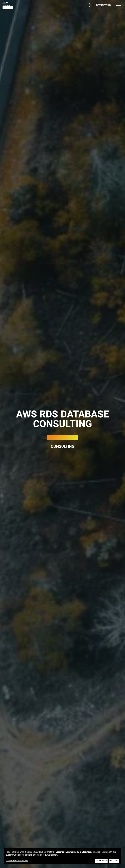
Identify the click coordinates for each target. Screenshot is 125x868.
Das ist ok (114, 861)
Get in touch (104, 5)
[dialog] (63, 856)
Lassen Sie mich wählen (17, 861)
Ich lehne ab (101, 861)
